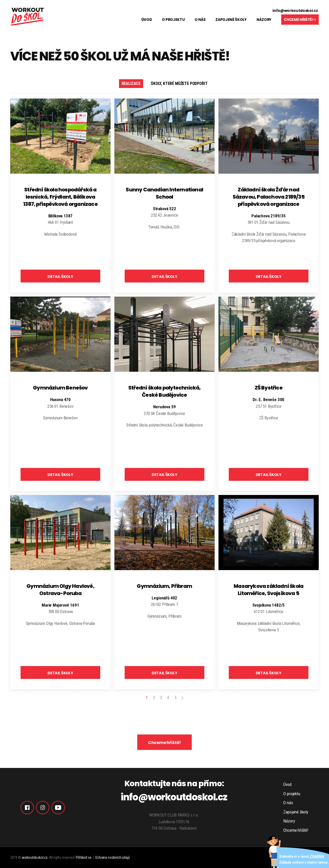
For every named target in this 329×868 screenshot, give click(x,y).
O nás (200, 20)
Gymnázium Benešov (60, 388)
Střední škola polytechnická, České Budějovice (164, 391)
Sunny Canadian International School (164, 193)
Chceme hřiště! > (300, 20)
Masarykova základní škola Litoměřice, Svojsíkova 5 (268, 590)
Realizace (131, 83)
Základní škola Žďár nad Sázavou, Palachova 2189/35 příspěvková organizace (269, 197)
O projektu (173, 20)
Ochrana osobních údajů (112, 857)
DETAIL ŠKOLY (60, 277)
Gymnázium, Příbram (164, 586)
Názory (264, 20)
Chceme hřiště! (165, 743)
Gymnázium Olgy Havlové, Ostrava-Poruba (60, 590)
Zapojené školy (231, 20)
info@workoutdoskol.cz (295, 11)
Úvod (147, 20)
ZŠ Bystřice (269, 388)
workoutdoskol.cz (35, 857)
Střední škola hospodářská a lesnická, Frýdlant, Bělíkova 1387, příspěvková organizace (60, 197)
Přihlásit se (84, 857)
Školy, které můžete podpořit (179, 83)
